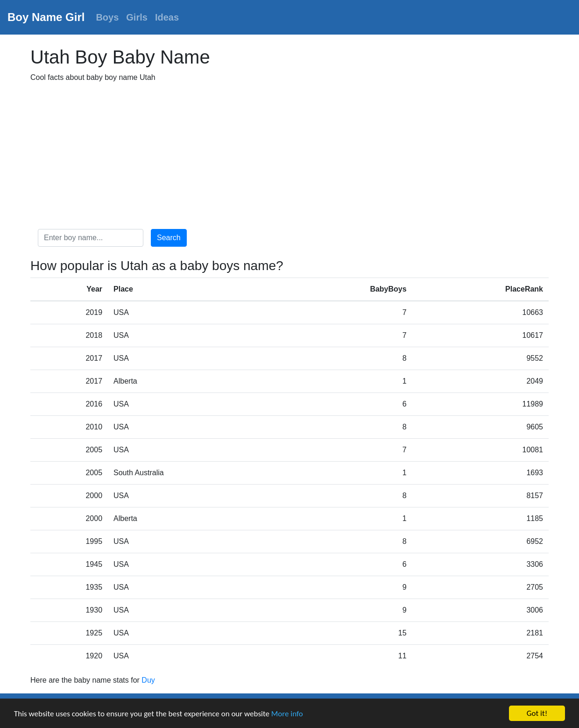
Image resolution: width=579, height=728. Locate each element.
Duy (148, 680)
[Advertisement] (289, 156)
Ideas (167, 17)
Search (169, 238)
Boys (107, 17)
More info (287, 714)
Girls (137, 17)
